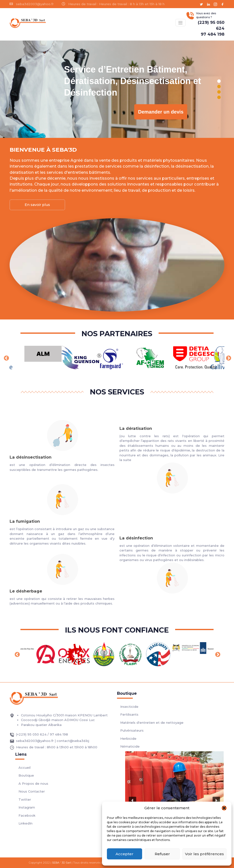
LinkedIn (25, 823)
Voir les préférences (204, 854)
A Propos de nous (33, 783)
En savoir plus (37, 205)
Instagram (27, 807)
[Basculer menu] (181, 22)
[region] (117, 89)
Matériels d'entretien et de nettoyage (152, 723)
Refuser (162, 854)
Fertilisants (129, 714)
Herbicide (128, 738)
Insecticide (129, 707)
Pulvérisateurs (132, 730)
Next (228, 358)
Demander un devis (161, 112)
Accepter (125, 854)
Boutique (26, 775)
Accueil (25, 767)
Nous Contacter (32, 791)
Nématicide (130, 746)
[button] (224, 808)
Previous (6, 358)
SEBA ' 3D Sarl (61, 863)
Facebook (27, 815)
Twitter (25, 799)
